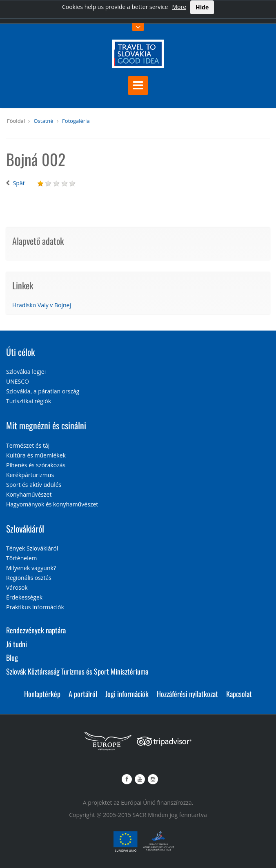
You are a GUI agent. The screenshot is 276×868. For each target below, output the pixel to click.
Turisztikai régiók (29, 401)
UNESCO (18, 381)
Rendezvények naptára (36, 630)
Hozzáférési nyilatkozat (187, 694)
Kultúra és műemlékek (36, 455)
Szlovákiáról (25, 528)
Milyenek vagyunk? (31, 568)
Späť (19, 183)
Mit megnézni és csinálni (46, 425)
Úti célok (20, 352)
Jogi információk (127, 694)
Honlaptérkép (42, 694)
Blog (12, 657)
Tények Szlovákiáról (32, 548)
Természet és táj (28, 445)
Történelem (22, 558)
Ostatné (43, 121)
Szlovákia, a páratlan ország (43, 391)
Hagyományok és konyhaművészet (52, 504)
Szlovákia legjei (26, 372)
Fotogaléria (76, 121)
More (179, 7)
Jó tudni (17, 644)
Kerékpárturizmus (30, 475)
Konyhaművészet (29, 494)
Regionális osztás (29, 578)
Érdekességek (24, 597)
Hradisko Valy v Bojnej (42, 305)
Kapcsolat (239, 694)
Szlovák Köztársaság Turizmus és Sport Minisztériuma (77, 671)
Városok (17, 587)
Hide (202, 7)
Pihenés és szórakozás (36, 465)
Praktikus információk (35, 607)
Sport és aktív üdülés (34, 485)
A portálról (83, 694)
